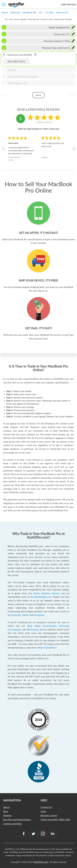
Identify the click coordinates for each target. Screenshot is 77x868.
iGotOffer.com (41, 862)
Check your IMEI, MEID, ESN (55, 819)
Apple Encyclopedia (46, 626)
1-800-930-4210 (68, 4)
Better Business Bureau (46, 593)
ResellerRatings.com (41, 597)
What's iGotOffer (47, 648)
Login (43, 811)
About (6, 807)
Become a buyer (49, 815)
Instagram (39, 615)
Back (38, 95)
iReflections (33, 629)
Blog (30, 626)
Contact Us (46, 807)
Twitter (26, 615)
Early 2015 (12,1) (16, 61)
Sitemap (7, 815)
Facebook (16, 615)
